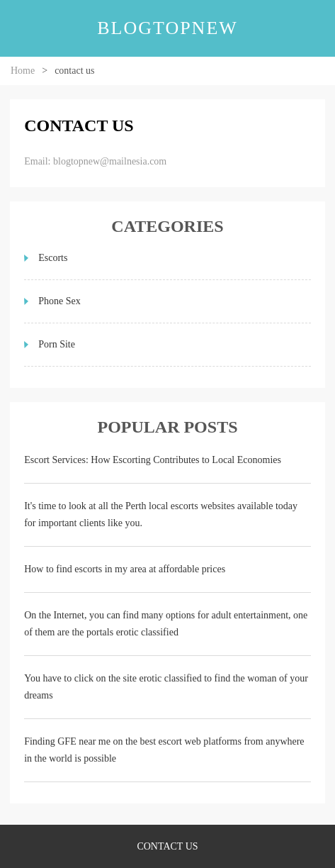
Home (23, 71)
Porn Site (57, 344)
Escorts (53, 258)
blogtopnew (167, 28)
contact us (167, 846)
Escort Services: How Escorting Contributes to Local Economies (153, 460)
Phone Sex (59, 301)
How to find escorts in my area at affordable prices (125, 569)
